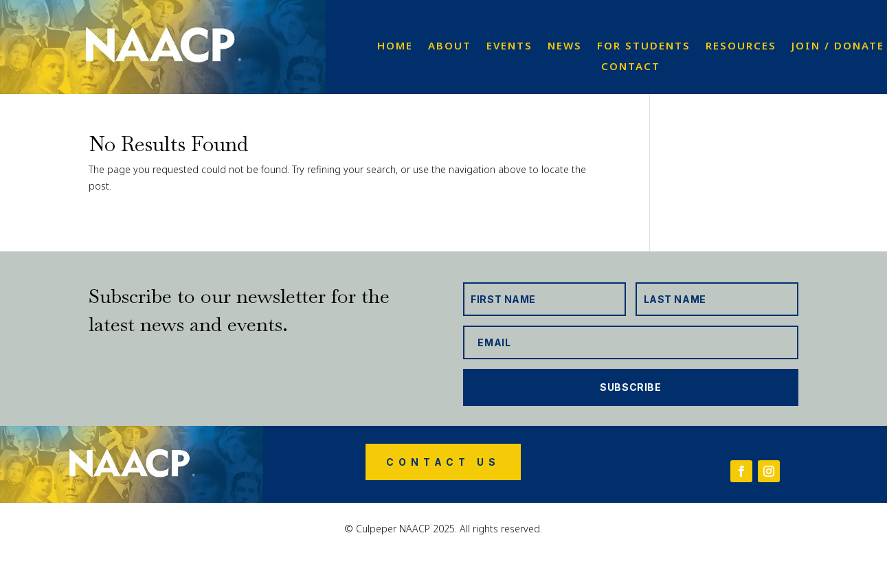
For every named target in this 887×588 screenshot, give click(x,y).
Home (395, 46)
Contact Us (443, 462)
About (450, 46)
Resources (741, 46)
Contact (631, 67)
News (565, 46)
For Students (644, 46)
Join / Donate (838, 46)
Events (509, 46)
